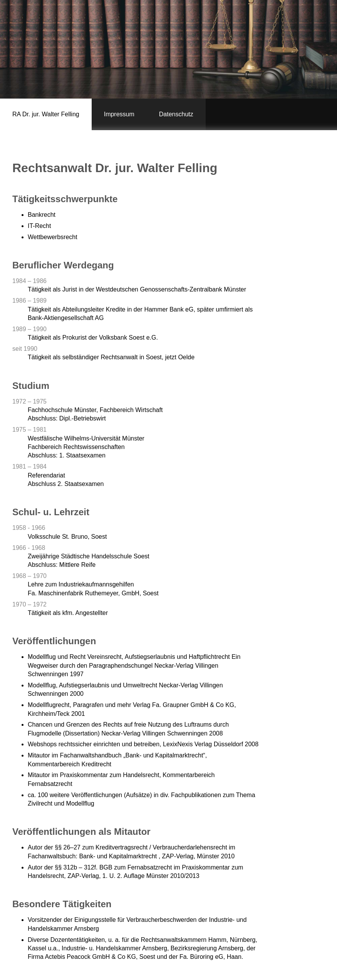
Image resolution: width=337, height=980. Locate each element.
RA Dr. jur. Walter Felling (46, 114)
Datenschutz (176, 114)
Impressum (119, 114)
